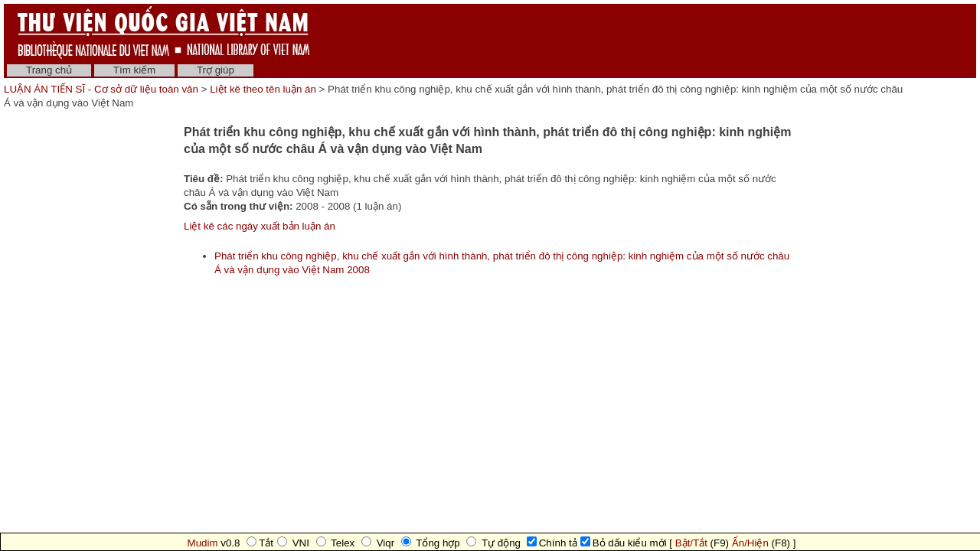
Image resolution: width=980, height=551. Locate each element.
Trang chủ (49, 70)
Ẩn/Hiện (750, 543)
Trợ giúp (216, 70)
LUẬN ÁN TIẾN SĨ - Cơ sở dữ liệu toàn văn (103, 89)
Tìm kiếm (134, 70)
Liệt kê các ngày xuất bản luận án (260, 226)
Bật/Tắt (691, 543)
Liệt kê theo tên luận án (263, 89)
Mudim (203, 543)
